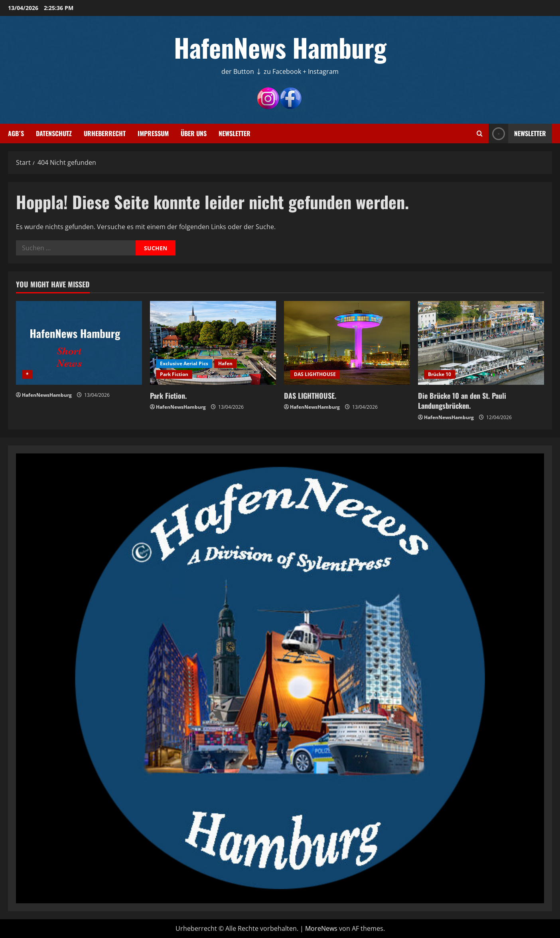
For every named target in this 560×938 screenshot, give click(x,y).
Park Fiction (174, 374)
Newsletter (235, 133)
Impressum (153, 133)
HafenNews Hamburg (280, 47)
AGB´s (16, 133)
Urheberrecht (105, 133)
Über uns (194, 133)
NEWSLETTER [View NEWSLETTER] (517, 134)
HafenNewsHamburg (47, 395)
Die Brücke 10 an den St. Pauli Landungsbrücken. (462, 401)
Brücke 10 (440, 374)
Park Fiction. (168, 396)
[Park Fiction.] (213, 343)
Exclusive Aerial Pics (184, 363)
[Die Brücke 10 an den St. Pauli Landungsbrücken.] (481, 343)
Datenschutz (54, 133)
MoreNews (321, 928)
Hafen (225, 363)
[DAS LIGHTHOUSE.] (347, 343)
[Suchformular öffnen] (480, 134)
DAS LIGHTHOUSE (315, 374)
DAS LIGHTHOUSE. (310, 396)
